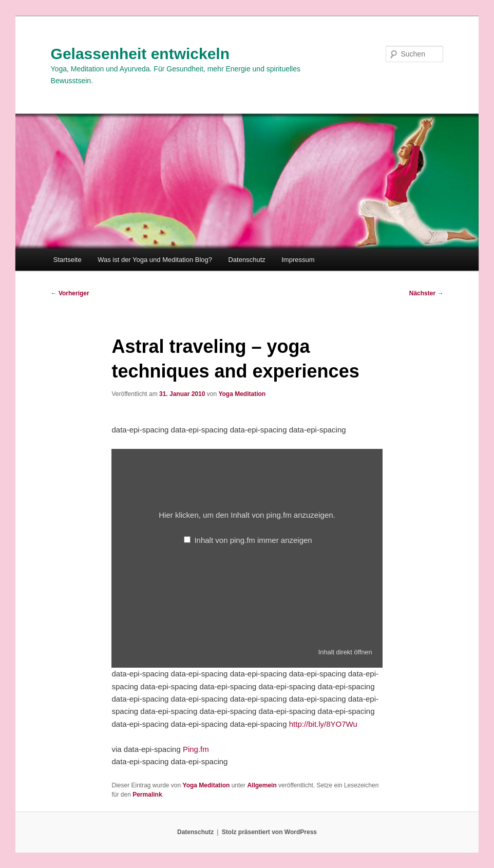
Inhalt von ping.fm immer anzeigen (253, 540)
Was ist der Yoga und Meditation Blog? (155, 260)
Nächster (426, 293)
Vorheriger (70, 293)
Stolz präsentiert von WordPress (269, 832)
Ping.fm (196, 749)
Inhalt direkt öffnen (345, 652)
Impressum (298, 260)
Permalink (147, 795)
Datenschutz (246, 260)
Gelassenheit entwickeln (140, 54)
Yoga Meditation (242, 394)
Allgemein (262, 785)
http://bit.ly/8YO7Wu (323, 724)
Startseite (68, 260)
